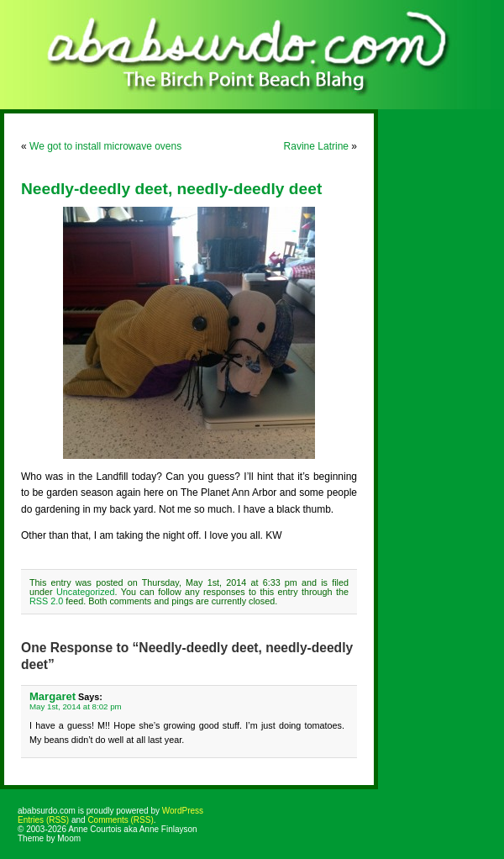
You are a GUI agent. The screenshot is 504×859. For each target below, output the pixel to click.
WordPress (183, 811)
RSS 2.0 (46, 601)
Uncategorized (86, 592)
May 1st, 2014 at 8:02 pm (76, 706)
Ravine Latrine (316, 146)
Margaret (52, 696)
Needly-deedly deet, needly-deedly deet (171, 189)
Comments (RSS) (120, 820)
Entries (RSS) (43, 820)
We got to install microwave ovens (105, 146)
